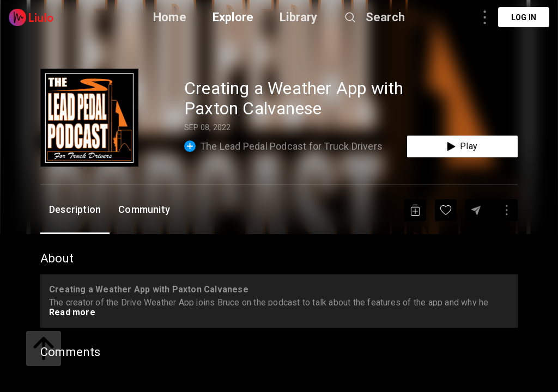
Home (170, 17)
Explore (233, 17)
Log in (524, 17)
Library (298, 17)
